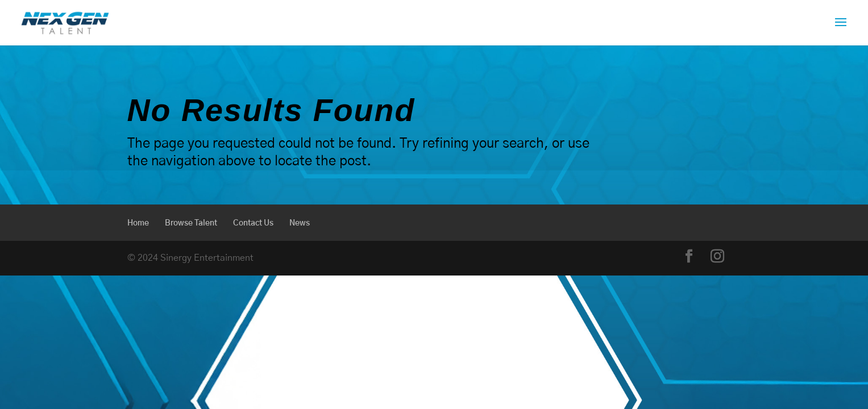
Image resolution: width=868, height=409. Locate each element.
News (300, 223)
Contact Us (253, 223)
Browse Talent (191, 223)
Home (138, 223)
